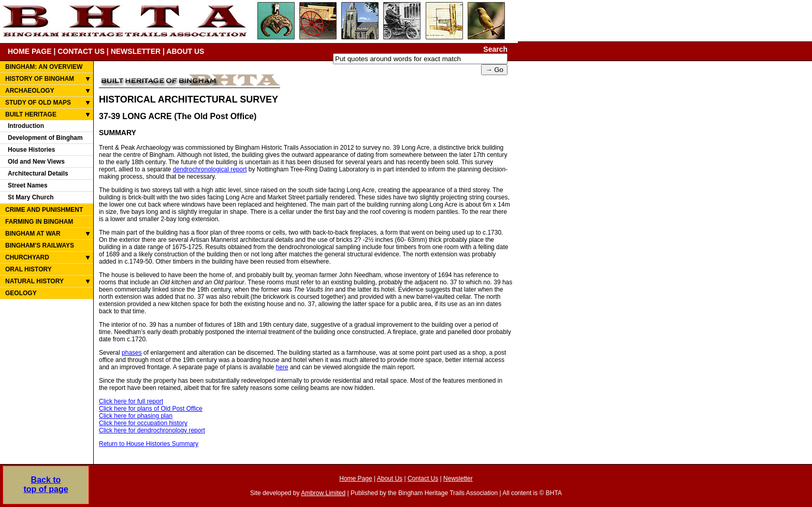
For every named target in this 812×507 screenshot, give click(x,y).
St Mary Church (31, 197)
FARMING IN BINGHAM (39, 222)
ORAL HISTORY (28, 269)
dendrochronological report (210, 169)
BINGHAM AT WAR (33, 234)
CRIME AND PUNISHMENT (44, 210)
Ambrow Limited (323, 493)
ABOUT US (185, 51)
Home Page (356, 479)
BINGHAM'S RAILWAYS (40, 245)
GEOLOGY (21, 293)
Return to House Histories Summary (149, 444)
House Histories (31, 150)
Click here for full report (131, 401)
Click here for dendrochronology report (152, 430)
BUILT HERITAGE (31, 114)
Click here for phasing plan (136, 416)
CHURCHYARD (27, 257)
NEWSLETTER (136, 51)
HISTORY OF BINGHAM (40, 79)
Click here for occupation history (143, 423)
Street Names (28, 185)
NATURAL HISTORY (34, 281)
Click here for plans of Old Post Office (151, 409)
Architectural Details (38, 173)
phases (132, 353)
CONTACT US (81, 51)
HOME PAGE (30, 51)
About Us (390, 479)
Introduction (26, 126)
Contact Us (423, 479)
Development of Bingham (45, 138)
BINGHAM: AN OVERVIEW (44, 67)
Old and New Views (36, 162)
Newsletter (458, 479)
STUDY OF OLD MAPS (38, 103)
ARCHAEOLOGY (30, 91)
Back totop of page (46, 484)
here (282, 367)
